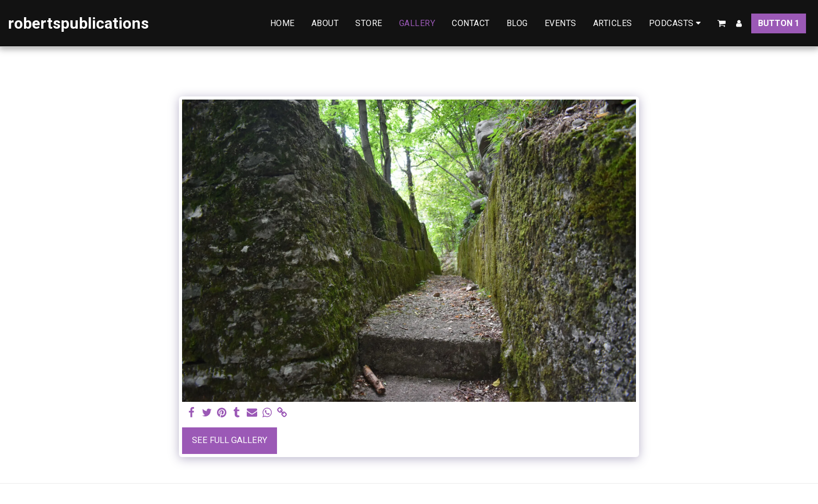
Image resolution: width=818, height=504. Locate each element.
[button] (677, 23)
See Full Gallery (230, 440)
